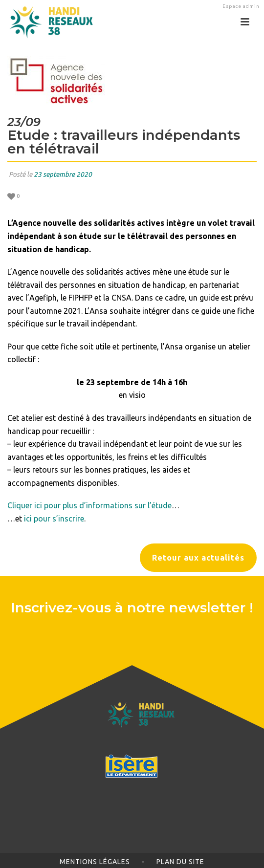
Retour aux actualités (198, 558)
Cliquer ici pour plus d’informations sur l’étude (89, 505)
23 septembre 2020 (63, 174)
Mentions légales (95, 862)
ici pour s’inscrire (54, 519)
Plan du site (180, 862)
